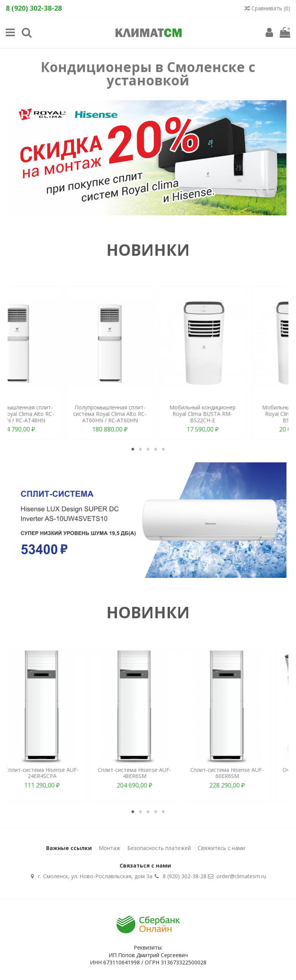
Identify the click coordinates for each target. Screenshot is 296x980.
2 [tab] (141, 449)
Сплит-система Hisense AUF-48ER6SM (148, 773)
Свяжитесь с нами (221, 848)
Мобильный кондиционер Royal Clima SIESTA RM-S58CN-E (56, 414)
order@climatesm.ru (241, 876)
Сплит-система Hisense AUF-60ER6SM (241, 773)
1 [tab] (133, 449)
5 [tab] (163, 449)
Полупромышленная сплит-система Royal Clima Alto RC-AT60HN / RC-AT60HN (241, 414)
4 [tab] (156, 449)
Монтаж (110, 848)
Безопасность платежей (159, 848)
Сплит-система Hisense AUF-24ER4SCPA (56, 773)
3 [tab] (148, 449)
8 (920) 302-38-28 (185, 876)
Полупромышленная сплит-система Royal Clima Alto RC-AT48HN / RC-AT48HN (148, 414)
